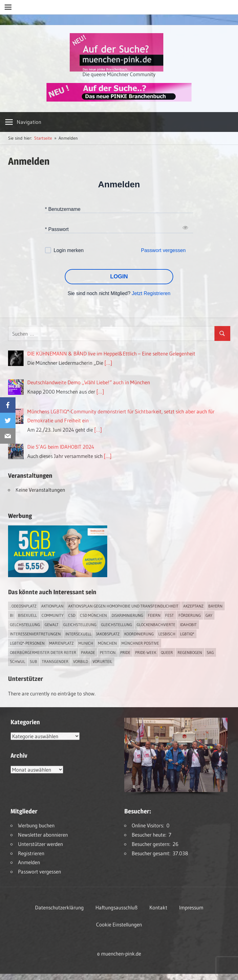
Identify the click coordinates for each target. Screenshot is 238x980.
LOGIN (119, 277)
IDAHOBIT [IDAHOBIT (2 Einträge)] (188, 625)
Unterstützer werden (40, 844)
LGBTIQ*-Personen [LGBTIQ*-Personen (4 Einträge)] (27, 643)
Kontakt (158, 907)
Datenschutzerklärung (59, 907)
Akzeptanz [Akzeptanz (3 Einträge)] (193, 606)
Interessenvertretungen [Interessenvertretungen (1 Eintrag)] (35, 634)
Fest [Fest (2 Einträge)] (170, 615)
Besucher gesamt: (152, 853)
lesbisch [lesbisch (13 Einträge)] (167, 634)
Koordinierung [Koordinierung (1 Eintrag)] (139, 634)
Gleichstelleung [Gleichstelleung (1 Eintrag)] (80, 625)
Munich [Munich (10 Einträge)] (86, 643)
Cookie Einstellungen (119, 924)
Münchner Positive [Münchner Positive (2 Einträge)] (140, 643)
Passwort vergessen (163, 250)
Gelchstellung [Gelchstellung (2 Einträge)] (25, 625)
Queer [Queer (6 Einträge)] (167, 652)
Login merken (69, 250)
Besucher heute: (150, 835)
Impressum (191, 907)
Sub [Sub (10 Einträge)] (33, 661)
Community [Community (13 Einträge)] (53, 615)
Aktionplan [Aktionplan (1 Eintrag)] (52, 606)
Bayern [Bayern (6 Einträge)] (215, 606)
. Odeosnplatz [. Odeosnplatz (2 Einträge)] (23, 606)
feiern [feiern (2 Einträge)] (154, 615)
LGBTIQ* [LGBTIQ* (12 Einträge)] (187, 634)
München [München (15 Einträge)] (107, 643)
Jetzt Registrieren (151, 293)
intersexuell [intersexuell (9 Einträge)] (78, 634)
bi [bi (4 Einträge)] (12, 615)
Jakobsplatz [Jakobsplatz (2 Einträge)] (108, 634)
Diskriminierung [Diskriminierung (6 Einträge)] (127, 615)
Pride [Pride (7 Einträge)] (125, 652)
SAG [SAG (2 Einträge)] (210, 652)
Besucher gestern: (152, 844)
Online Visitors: (149, 825)
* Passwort (57, 229)
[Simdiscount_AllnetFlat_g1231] (58, 575)
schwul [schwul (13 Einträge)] (18, 661)
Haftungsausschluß (117, 907)
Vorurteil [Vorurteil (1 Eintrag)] (102, 661)
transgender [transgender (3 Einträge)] (55, 661)
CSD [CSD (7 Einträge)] (72, 615)
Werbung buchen (36, 825)
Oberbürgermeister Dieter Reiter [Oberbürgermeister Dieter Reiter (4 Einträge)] (43, 652)
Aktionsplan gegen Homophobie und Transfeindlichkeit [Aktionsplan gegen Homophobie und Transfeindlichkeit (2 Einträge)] (123, 606)
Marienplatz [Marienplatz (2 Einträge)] (62, 643)
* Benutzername (63, 209)
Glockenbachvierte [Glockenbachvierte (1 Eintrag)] (156, 625)
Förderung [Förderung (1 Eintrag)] (190, 615)
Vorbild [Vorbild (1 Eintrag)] (81, 661)
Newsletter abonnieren (43, 835)
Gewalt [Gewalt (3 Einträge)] (52, 625)
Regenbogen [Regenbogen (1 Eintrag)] (190, 652)
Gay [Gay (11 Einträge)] (209, 615)
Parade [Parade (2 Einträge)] (88, 652)
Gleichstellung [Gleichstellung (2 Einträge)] (117, 625)
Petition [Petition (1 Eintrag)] (108, 652)
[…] (108, 363)
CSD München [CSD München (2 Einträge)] (93, 615)
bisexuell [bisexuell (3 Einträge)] (27, 615)
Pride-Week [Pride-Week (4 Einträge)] (146, 652)
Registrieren (31, 853)
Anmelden (29, 862)
